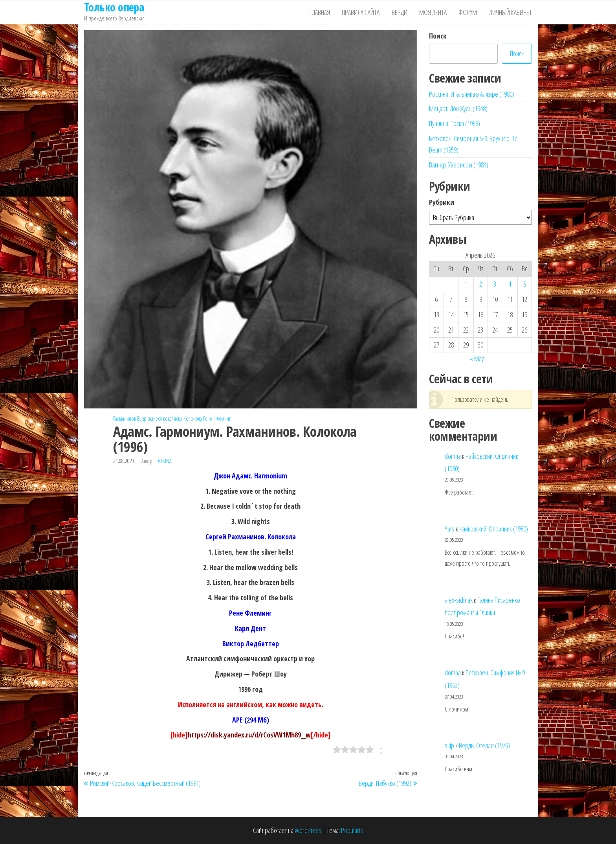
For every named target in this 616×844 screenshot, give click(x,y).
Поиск (438, 36)
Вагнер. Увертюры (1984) (459, 165)
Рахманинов (125, 418)
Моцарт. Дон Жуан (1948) (458, 108)
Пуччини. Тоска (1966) (455, 123)
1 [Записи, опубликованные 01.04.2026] (466, 284)
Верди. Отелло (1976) (484, 745)
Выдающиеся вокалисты (160, 418)
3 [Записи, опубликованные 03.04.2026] (495, 284)
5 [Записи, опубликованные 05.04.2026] (525, 284)
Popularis (352, 830)
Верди (400, 12)
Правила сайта (361, 12)
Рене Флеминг (217, 418)
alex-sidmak (459, 600)
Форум (468, 12)
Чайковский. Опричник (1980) (494, 529)
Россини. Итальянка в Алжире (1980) (472, 94)
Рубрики (442, 202)
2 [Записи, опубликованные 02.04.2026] (481, 284)
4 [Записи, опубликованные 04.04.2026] (510, 284)
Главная (321, 12)
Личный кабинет (511, 12)
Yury (450, 529)
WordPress (308, 830)
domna (164, 461)
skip (449, 745)
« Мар (477, 359)
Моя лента (433, 12)
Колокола (193, 418)
